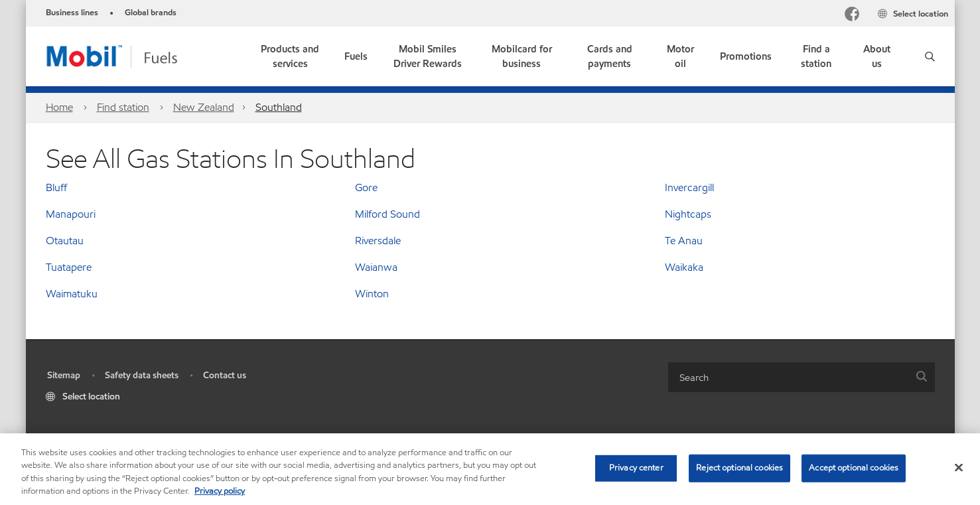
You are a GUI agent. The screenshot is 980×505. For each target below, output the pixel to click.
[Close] (959, 467)
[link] (428, 56)
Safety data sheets (142, 375)
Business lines (72, 13)
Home (59, 107)
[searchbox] (788, 377)
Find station (123, 107)
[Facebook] (852, 16)
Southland (279, 107)
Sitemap (64, 375)
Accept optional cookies (854, 468)
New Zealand (204, 107)
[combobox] (802, 377)
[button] (930, 56)
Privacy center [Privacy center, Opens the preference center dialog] (636, 468)
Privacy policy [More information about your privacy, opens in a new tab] (220, 491)
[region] (490, 469)
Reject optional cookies (739, 468)
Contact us (225, 375)
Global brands (151, 13)
